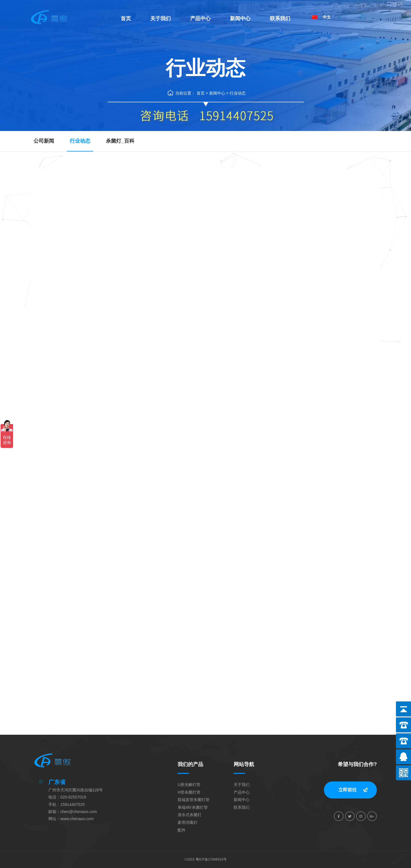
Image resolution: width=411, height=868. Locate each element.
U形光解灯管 (189, 785)
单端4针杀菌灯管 (193, 807)
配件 (182, 830)
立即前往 (348, 790)
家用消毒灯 (188, 822)
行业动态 (238, 93)
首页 (126, 19)
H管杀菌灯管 (189, 792)
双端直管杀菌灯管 (194, 800)
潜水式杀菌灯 (190, 815)
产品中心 (200, 19)
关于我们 (161, 19)
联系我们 (280, 19)
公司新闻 (44, 141)
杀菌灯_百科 (120, 141)
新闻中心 (240, 19)
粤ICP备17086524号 (211, 859)
